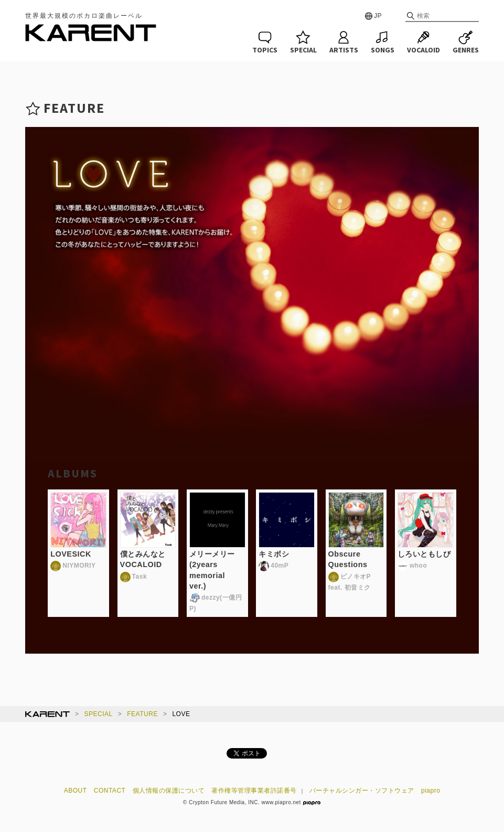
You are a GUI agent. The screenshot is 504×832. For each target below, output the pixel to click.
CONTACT (110, 791)
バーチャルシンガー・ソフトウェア (362, 791)
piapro (431, 791)
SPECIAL (99, 714)
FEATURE (142, 714)
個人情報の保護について (169, 791)
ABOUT (76, 791)
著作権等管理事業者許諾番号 (254, 791)
